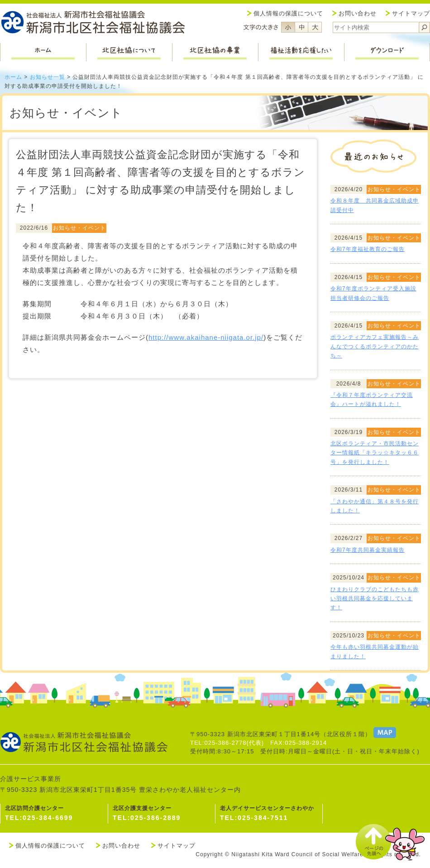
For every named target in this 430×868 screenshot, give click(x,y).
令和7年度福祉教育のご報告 (368, 249)
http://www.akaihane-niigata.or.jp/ (206, 337)
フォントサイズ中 (301, 27)
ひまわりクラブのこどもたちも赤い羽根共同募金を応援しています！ (375, 599)
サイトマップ (411, 13)
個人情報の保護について (288, 13)
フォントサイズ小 (288, 27)
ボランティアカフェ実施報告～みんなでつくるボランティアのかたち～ (375, 346)
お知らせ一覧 (48, 77)
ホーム (13, 77)
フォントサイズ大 (315, 27)
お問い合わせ (358, 13)
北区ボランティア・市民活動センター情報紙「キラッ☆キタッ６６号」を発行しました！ (375, 453)
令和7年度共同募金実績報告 (368, 550)
